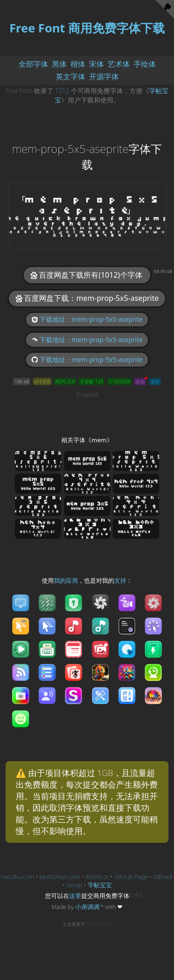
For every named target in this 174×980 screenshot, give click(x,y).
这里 (75, 896)
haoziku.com (17, 877)
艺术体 (119, 64)
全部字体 (33, 64)
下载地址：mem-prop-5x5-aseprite (87, 319)
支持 (120, 580)
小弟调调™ (90, 907)
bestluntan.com (60, 877)
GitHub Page (131, 877)
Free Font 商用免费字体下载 (87, 28)
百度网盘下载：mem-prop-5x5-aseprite (87, 298)
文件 (155, 382)
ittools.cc (97, 877)
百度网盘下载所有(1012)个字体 (90, 274)
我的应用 (66, 580)
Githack (163, 877)
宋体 (97, 64)
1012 (62, 91)
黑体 (59, 64)
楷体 (78, 64)
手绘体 (145, 64)
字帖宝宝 (100, 885)
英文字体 (71, 76)
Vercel (74, 885)
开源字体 (104, 76)
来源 (140, 382)
